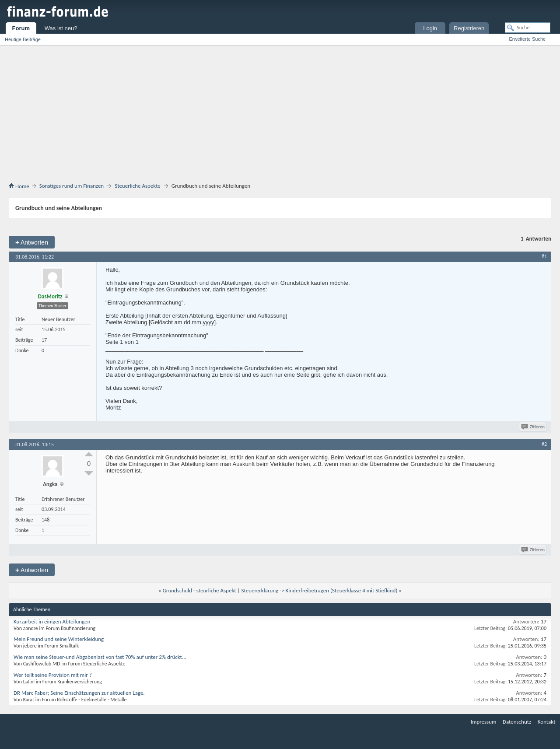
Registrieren (469, 28)
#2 (544, 444)
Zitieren (534, 427)
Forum (21, 28)
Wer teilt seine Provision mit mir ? (53, 675)
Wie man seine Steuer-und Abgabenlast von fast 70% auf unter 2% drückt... (100, 657)
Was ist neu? (61, 28)
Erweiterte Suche (527, 39)
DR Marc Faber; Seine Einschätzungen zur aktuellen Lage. (79, 693)
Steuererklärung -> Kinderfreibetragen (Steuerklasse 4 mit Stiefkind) (319, 590)
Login (430, 28)
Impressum (484, 722)
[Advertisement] (280, 115)
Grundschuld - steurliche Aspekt (199, 590)
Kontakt (547, 722)
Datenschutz (517, 722)
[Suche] (528, 28)
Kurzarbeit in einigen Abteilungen (52, 621)
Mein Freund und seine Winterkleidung (59, 639)
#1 (544, 256)
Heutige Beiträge (23, 39)
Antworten (32, 242)
